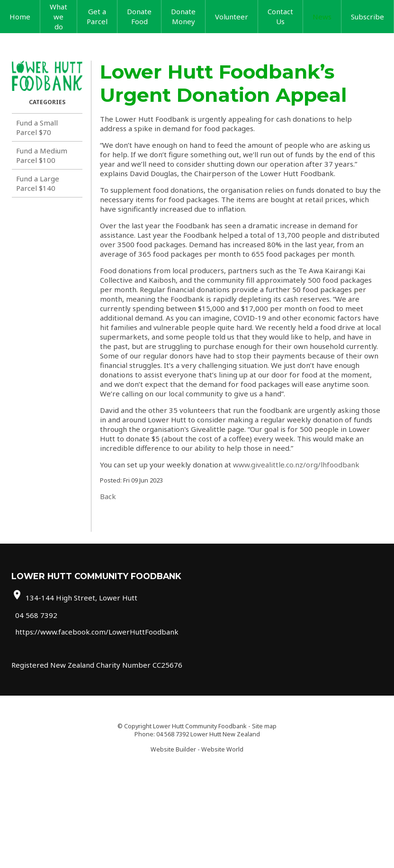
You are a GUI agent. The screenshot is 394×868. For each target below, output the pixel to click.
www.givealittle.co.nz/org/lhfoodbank (296, 465)
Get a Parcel (97, 16)
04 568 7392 (36, 615)
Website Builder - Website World (197, 749)
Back (108, 496)
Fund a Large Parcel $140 (38, 183)
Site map (264, 726)
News (322, 17)
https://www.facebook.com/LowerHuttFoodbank (97, 632)
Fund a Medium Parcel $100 (42, 155)
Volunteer (232, 17)
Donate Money (183, 16)
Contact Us (280, 16)
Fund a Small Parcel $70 (37, 127)
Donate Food (139, 16)
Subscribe (367, 17)
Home (20, 17)
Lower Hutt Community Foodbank (200, 726)
